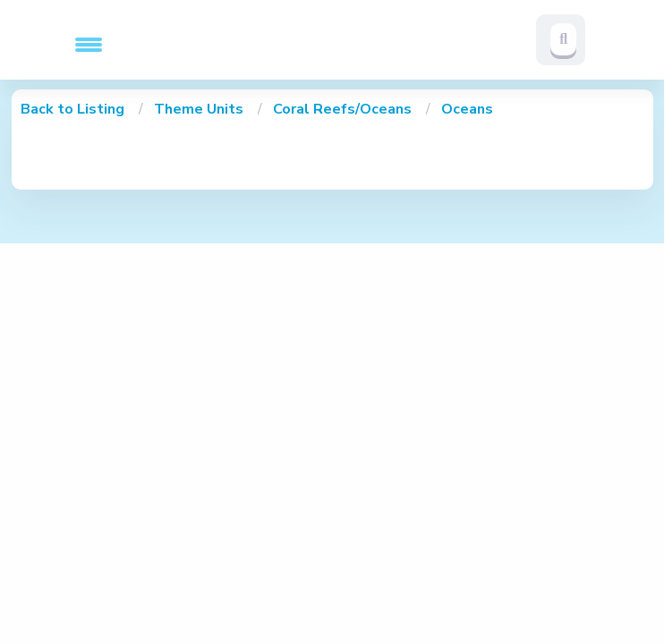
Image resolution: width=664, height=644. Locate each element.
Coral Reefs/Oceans (344, 109)
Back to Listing (72, 109)
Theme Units (200, 109)
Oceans (467, 109)
